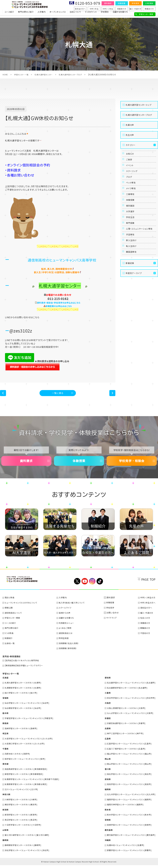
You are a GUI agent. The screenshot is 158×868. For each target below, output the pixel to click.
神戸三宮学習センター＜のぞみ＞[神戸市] (123, 738)
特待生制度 (65, 643)
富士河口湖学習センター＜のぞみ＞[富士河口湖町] (29, 838)
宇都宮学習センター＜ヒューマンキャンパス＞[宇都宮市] (31, 723)
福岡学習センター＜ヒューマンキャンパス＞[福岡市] (128, 803)
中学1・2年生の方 (147, 603)
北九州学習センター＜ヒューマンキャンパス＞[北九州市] (130, 798)
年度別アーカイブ (134, 310)
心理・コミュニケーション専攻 (140, 256)
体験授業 (122, 3)
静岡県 (6, 843)
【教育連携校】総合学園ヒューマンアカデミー (25, 671)
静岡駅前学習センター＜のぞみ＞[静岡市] (24, 848)
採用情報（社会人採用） (70, 648)
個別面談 (131, 223)
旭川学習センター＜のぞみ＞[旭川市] (22, 698)
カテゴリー (131, 145)
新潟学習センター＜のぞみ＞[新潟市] (22, 818)
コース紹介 (9, 14)
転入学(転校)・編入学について (73, 608)
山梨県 (6, 833)
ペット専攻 (132, 193)
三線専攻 (131, 208)
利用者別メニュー (68, 628)
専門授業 (131, 246)
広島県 (104, 743)
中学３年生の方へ (147, 608)
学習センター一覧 (23, 74)
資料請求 (108, 3)
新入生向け (132, 273)
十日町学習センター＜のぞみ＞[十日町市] (24, 828)
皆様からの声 (66, 618)
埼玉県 (6, 738)
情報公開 (9, 613)
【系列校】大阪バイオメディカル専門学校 (23, 666)
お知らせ (131, 155)
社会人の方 (145, 623)
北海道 (6, 683)
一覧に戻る (58, 394)
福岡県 (104, 793)
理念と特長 (10, 603)
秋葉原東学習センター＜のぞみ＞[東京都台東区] (28, 788)
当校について (75, 14)
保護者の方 (122, 9)
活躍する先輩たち (120, 14)
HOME (6, 74)
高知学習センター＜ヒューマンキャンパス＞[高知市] (128, 788)
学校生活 (131, 239)
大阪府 (104, 708)
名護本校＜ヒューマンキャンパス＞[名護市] (124, 848)
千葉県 (6, 753)
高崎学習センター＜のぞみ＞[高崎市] (22, 733)
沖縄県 (104, 843)
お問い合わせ (113, 618)
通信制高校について (14, 618)
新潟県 (6, 813)
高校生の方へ (80, 9)
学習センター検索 (146, 14)
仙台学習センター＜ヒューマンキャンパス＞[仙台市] (29, 708)
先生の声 (130, 135)
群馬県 (6, 728)
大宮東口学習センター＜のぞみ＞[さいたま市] (26, 748)
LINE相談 (149, 3)
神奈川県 (7, 798)
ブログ (130, 185)
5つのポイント (91, 14)
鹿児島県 (106, 833)
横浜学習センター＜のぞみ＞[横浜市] (22, 808)
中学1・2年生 (108, 9)
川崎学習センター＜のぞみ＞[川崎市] (22, 803)
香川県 (104, 773)
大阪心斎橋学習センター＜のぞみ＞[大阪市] (124, 713)
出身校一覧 (10, 648)
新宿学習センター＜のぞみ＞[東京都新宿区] (25, 778)
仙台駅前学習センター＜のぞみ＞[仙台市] (24, 713)
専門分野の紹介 (12, 633)
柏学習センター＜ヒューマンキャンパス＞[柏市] (27, 763)
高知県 (104, 783)
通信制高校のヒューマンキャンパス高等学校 (62, 260)
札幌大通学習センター (48, 74)
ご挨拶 (130, 162)
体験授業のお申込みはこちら (59, 306)
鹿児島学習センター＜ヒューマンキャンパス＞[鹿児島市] (130, 838)
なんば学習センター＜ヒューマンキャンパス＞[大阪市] (129, 718)
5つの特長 (10, 638)
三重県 (104, 698)
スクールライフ (66, 613)
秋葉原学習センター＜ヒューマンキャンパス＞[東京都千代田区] (34, 783)
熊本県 (104, 813)
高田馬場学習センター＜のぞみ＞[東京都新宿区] (28, 773)
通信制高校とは (67, 638)
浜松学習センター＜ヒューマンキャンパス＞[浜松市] (29, 853)
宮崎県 (104, 823)
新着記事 (130, 300)
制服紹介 (9, 643)
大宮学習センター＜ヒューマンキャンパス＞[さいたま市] (31, 743)
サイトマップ (113, 623)
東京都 (6, 768)
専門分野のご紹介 (26, 14)
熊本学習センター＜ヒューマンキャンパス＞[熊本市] (128, 818)
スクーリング (133, 178)
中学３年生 (94, 9)
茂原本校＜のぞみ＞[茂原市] (18, 758)
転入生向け (132, 280)
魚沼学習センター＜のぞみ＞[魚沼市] (22, 823)
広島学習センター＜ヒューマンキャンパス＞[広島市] (128, 748)
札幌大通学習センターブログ (77, 74)
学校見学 (135, 3)
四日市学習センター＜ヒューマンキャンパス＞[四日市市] (130, 703)
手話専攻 (131, 265)
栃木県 (6, 718)
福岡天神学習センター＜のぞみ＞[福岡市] (123, 808)
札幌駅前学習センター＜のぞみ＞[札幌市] (24, 693)
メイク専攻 (132, 200)
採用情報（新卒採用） (69, 653)
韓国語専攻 (132, 288)
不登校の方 (145, 638)
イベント (131, 170)
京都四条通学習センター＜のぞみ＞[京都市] (124, 728)
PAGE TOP (148, 585)
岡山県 (104, 763)
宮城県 (6, 703)
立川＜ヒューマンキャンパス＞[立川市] (23, 793)
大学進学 (131, 231)
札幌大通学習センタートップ (139, 105)
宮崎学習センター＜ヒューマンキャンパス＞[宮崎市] (128, 828)
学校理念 (105, 14)
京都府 (104, 723)
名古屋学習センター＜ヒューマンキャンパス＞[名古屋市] (130, 688)
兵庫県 (104, 733)
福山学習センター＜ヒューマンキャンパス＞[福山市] (128, 758)
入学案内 (42, 14)
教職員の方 (149, 9)
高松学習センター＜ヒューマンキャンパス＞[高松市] (128, 778)
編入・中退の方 (135, 9)
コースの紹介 (11, 628)
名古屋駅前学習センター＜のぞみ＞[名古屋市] (125, 693)
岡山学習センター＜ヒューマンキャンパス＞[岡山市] (128, 768)
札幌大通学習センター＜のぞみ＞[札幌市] (24, 688)
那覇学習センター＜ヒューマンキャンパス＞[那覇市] (128, 853)
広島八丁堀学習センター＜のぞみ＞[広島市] (124, 753)
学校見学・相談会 (132, 465)
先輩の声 (130, 125)
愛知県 (104, 683)
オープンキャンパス (58, 14)
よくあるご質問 (66, 633)
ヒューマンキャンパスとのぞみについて (22, 608)
